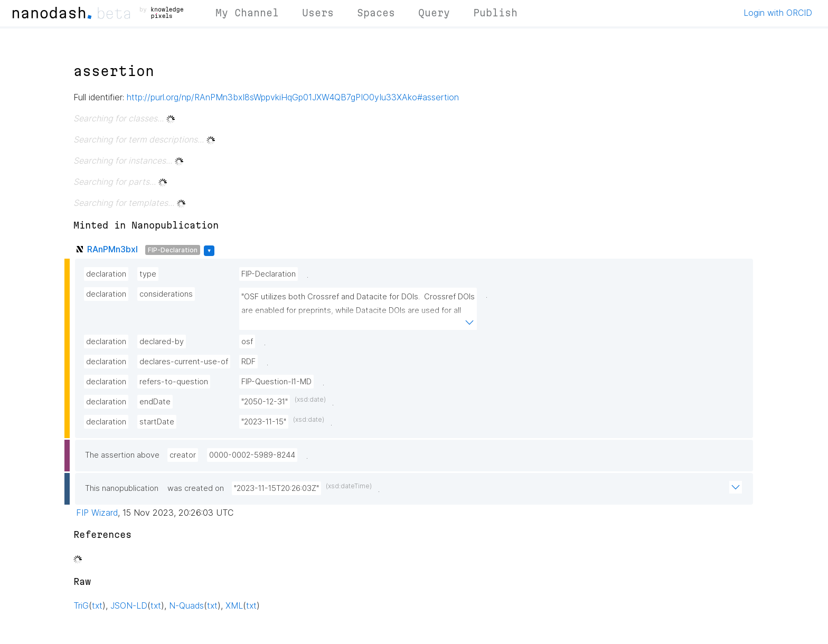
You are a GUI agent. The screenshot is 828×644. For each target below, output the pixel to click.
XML (234, 605)
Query (434, 13)
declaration (106, 274)
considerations (166, 294)
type (148, 274)
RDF (248, 362)
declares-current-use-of (184, 362)
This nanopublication (122, 488)
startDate (157, 422)
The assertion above (122, 455)
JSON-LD (129, 605)
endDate (155, 402)
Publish (495, 13)
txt (97, 605)
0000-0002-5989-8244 (252, 455)
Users (318, 13)
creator (183, 455)
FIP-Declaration (173, 250)
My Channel (247, 13)
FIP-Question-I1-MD (276, 382)
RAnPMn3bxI (112, 249)
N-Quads (186, 605)
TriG (81, 605)
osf (247, 342)
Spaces (376, 13)
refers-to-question (174, 382)
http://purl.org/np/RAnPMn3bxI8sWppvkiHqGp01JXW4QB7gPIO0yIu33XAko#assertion (293, 97)
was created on (196, 488)
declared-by (162, 342)
